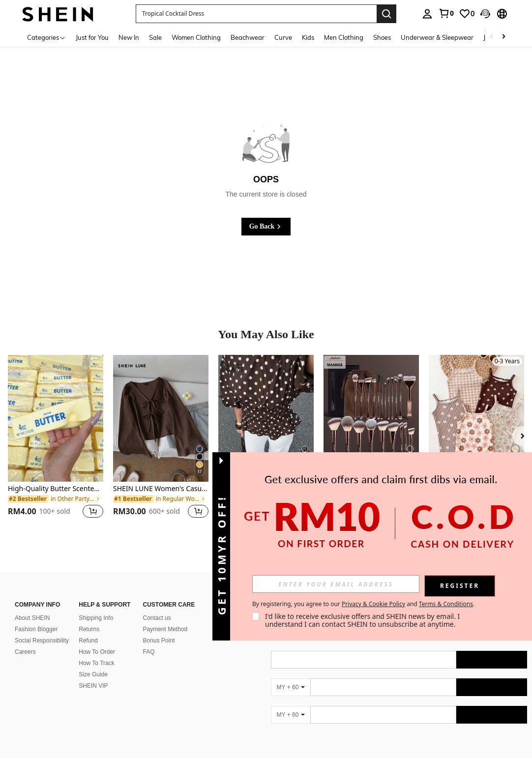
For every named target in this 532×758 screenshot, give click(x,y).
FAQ (149, 652)
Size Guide (93, 674)
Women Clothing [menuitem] (196, 37)
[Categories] (46, 37)
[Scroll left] (492, 37)
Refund (88, 641)
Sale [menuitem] (155, 37)
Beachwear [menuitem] (248, 37)
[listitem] (56, 442)
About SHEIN (32, 618)
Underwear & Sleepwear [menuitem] (437, 37)
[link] (446, 13)
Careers (25, 652)
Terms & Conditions (446, 604)
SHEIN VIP (93, 686)
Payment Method (165, 629)
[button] (256, 14)
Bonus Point (159, 641)
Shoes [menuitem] (382, 37)
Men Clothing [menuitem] (344, 37)
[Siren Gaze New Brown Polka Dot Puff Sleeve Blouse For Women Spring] (266, 418)
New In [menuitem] (129, 37)
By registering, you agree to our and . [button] (363, 604)
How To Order (97, 652)
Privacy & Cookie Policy (373, 604)
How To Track (96, 663)
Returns (89, 629)
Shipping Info (96, 618)
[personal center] (427, 14)
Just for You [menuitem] (92, 37)
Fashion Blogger (36, 629)
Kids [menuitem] (308, 37)
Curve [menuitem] (283, 37)
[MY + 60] (291, 687)
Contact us (157, 618)
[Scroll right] (503, 37)
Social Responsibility (42, 641)
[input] (336, 584)
